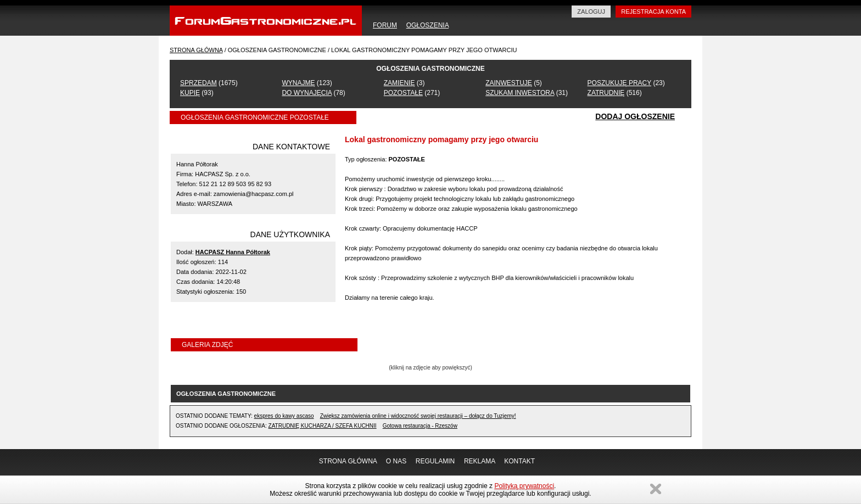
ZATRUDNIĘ (606, 93)
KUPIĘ (190, 93)
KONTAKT (519, 461)
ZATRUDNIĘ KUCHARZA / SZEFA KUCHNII (323, 426)
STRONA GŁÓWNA (196, 50)
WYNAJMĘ (298, 83)
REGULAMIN (435, 461)
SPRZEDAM (199, 83)
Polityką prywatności (524, 486)
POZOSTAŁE (403, 93)
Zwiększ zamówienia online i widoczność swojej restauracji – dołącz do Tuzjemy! (418, 416)
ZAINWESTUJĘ (509, 83)
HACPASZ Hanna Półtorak (233, 252)
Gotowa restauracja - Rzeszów (420, 426)
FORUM (385, 25)
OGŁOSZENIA (427, 25)
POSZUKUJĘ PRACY (619, 83)
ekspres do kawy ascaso (284, 416)
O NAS (396, 461)
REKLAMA (480, 461)
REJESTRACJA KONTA (653, 12)
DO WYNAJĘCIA (307, 93)
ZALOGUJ (591, 12)
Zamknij (656, 489)
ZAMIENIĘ (399, 83)
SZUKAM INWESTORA (520, 93)
